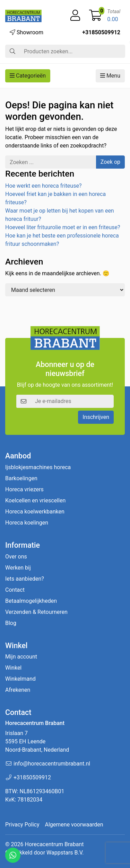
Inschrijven (96, 417)
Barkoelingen (21, 478)
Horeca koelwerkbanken (35, 512)
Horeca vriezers (24, 489)
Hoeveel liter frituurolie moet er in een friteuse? (63, 227)
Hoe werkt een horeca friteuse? (43, 186)
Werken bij (18, 568)
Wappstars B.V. (65, 853)
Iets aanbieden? (25, 579)
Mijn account (21, 657)
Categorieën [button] (28, 76)
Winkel (13, 668)
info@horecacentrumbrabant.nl (52, 764)
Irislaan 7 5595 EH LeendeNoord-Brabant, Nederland (37, 741)
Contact (15, 590)
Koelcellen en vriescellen (35, 500)
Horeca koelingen (27, 523)
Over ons (16, 557)
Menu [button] (110, 76)
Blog (11, 623)
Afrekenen (18, 690)
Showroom (27, 32)
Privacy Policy (22, 825)
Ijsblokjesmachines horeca (38, 467)
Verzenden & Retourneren (36, 612)
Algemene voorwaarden (74, 825)
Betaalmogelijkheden (31, 601)
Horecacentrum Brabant (54, 844)
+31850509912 (101, 32)
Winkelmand (20, 679)
